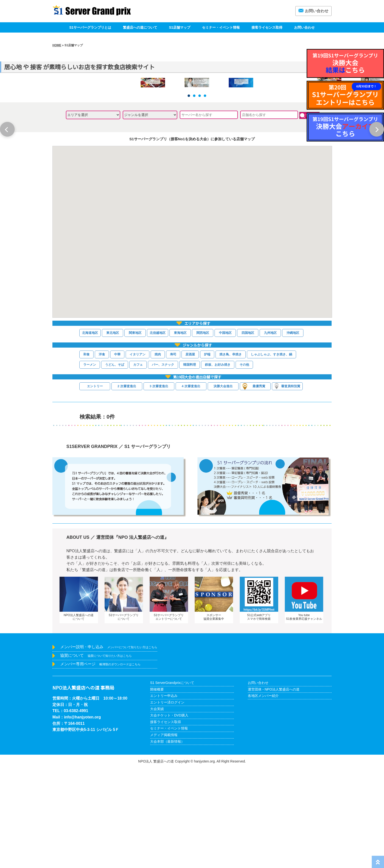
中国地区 (225, 432)
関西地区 (203, 432)
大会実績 (157, 809)
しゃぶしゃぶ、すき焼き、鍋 (271, 454)
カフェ (138, 464)
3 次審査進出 (159, 486)
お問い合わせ (313, 11)
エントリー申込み (164, 796)
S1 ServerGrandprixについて (172, 783)
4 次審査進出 (191, 486)
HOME (57, 45)
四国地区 (248, 432)
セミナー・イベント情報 (221, 27)
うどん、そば (115, 464)
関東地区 (135, 432)
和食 (86, 454)
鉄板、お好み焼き (218, 464)
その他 (244, 464)
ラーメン (90, 464)
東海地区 (180, 432)
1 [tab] (189, 195)
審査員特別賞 (287, 486)
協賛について (96, 755)
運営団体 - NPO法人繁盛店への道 (274, 789)
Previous (7, 129)
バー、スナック (163, 464)
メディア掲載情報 (164, 835)
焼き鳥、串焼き (231, 454)
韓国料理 (190, 464)
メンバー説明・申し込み (109, 747)
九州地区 (270, 432)
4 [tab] (205, 195)
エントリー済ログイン (167, 802)
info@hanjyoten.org (82, 817)
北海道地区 (90, 432)
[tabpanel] (197, 132)
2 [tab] (194, 195)
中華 (117, 454)
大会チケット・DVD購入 (169, 815)
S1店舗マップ (180, 27)
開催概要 (157, 789)
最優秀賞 (254, 486)
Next (377, 129)
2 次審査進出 (127, 486)
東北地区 (113, 432)
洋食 (102, 454)
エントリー (95, 486)
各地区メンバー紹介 (263, 796)
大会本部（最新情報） (167, 841)
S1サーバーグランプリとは (90, 27)
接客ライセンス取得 (267, 27)
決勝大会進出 (223, 486)
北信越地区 (158, 432)
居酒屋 (190, 454)
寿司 (173, 454)
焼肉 (158, 454)
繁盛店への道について (140, 27)
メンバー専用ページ (100, 764)
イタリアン (138, 454)
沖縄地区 (293, 432)
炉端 (207, 454)
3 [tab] (200, 195)
